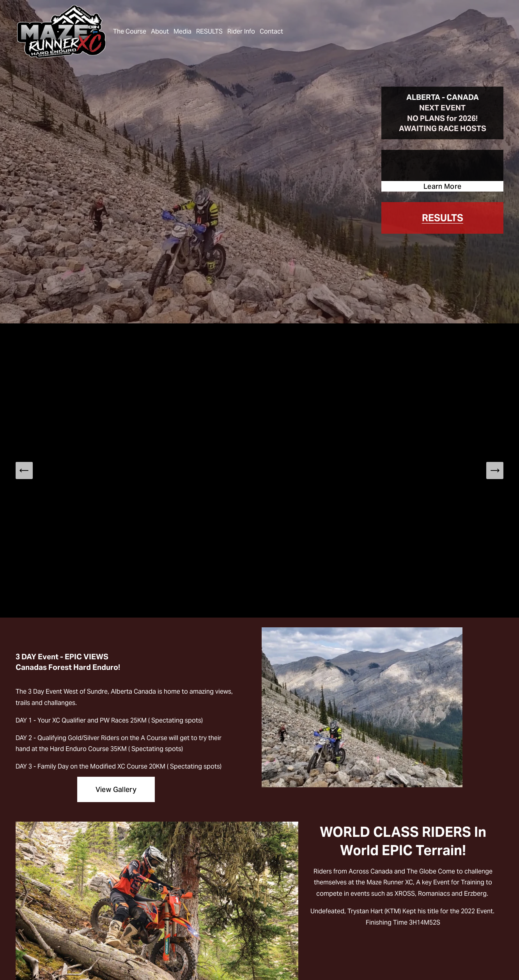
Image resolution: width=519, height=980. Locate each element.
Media (182, 31)
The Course (130, 31)
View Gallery (116, 789)
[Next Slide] (495, 470)
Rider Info (241, 31)
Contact (271, 31)
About (160, 31)
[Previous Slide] (24, 470)
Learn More (443, 186)
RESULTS (209, 31)
